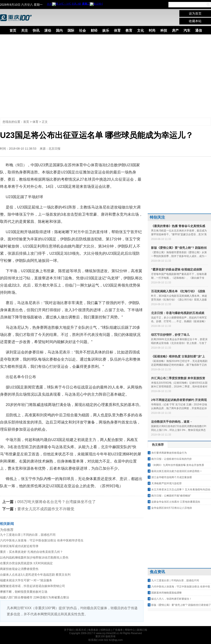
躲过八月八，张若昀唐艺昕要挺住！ (172, 599)
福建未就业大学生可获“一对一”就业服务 (26, 580)
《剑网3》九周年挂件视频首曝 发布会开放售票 (178, 465)
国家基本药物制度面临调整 (166, 593)
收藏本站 (195, 21)
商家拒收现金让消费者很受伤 (19, 569)
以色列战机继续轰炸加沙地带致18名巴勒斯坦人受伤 (34, 557)
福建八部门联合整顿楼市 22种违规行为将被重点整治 (34, 597)
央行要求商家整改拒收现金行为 (169, 453)
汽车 (187, 30)
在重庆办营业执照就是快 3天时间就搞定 (26, 563)
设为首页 (195, 13)
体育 (117, 30)
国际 (71, 30)
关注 (24, 30)
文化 (141, 30)
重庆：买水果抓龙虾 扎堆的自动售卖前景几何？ (31, 552)
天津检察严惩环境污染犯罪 (166, 483)
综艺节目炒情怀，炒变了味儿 (170, 335)
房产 (175, 30)
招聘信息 (105, 630)
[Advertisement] (40, 76)
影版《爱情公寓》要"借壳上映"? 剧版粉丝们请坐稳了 (181, 605)
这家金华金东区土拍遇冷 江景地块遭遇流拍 (176, 502)
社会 (83, 30)
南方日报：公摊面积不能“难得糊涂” (171, 496)
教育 (129, 30)
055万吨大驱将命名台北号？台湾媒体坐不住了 (57, 502)
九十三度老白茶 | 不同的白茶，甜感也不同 (28, 535)
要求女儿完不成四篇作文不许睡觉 (46, 509)
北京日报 (54, 149)
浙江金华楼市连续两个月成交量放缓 (172, 477)
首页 (13, 30)
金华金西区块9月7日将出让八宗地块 (172, 508)
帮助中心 (130, 630)
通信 (199, 30)
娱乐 (106, 30)
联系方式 (81, 630)
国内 (59, 30)
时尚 (152, 30)
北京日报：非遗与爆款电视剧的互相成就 (178, 313)
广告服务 (118, 630)
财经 (94, 30)
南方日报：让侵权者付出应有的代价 (172, 459)
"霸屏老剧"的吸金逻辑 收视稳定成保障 (177, 269)
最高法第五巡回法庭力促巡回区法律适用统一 (177, 471)
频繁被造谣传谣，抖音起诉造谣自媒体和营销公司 (32, 586)
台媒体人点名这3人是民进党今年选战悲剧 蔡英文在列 (35, 575)
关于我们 (69, 630)
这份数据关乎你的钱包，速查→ (172, 422)
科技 (164, 30)
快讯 (36, 30)
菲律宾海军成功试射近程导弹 (19, 546)
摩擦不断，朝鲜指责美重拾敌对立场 (24, 592)
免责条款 (93, 630)
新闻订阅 (142, 630)
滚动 (48, 30)
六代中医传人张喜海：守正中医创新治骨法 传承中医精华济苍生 (42, 540)
